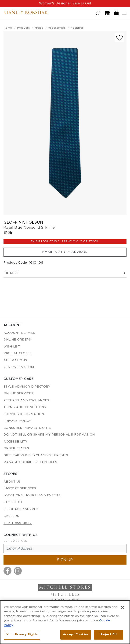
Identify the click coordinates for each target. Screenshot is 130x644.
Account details (19, 333)
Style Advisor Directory (27, 387)
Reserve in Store (19, 367)
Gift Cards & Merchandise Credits (36, 455)
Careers (11, 516)
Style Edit (13, 502)
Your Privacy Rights (22, 635)
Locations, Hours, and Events (32, 496)
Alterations (15, 360)
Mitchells (65, 595)
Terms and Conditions (25, 407)
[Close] (123, 608)
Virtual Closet (18, 353)
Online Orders (17, 340)
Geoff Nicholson (23, 222)
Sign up (65, 560)
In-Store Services (20, 489)
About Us (12, 482)
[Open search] (98, 13)
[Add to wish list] (119, 38)
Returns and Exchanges (26, 400)
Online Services (18, 394)
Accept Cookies (76, 635)
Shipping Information (24, 414)
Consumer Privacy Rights (27, 428)
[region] (65, 622)
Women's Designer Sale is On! (65, 3)
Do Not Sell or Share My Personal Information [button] (49, 435)
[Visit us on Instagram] (18, 571)
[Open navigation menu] (124, 13)
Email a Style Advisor (65, 252)
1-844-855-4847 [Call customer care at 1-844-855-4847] (18, 523)
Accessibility (16, 442)
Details (65, 273)
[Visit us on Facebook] (7, 571)
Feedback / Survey (21, 509)
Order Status (16, 448)
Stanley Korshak (26, 13)
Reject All (108, 635)
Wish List (12, 347)
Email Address (15, 541)
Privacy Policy (17, 421)
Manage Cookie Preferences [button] (30, 462)
